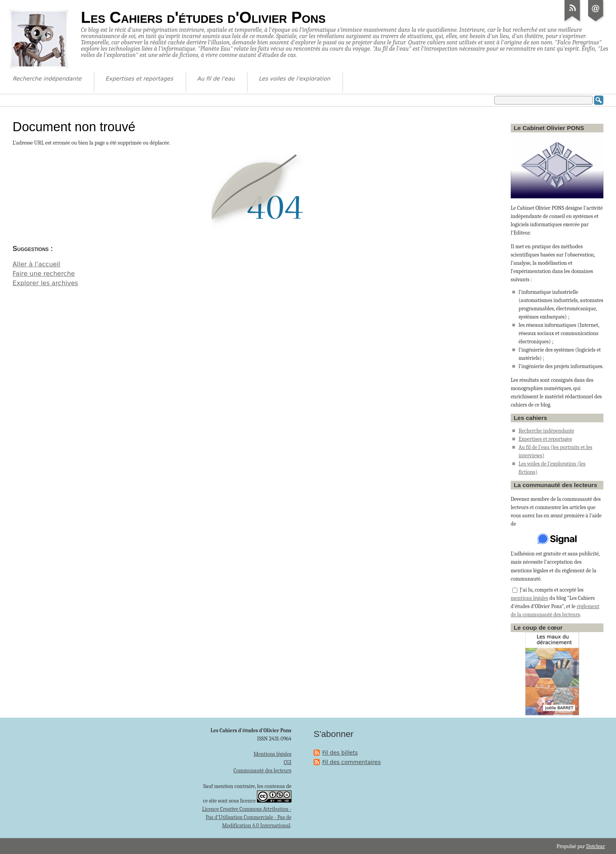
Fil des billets (340, 753)
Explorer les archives (45, 283)
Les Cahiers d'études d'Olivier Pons (203, 17)
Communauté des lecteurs (262, 771)
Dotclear (596, 846)
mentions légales (529, 598)
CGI (288, 762)
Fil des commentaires (351, 762)
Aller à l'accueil (36, 264)
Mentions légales (272, 754)
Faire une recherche (44, 274)
